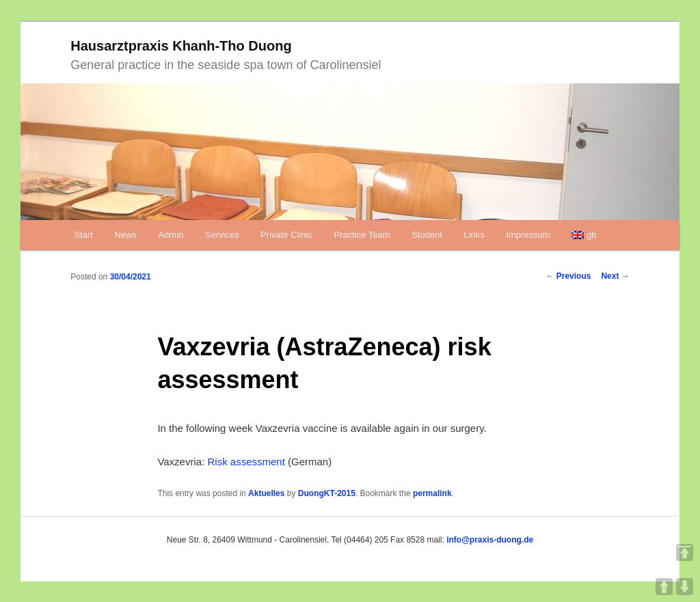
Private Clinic (286, 235)
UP (664, 587)
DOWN (685, 587)
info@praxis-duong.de (490, 540)
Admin (171, 235)
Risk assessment (246, 462)
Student (427, 235)
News (125, 235)
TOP (685, 552)
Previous (568, 276)
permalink (432, 493)
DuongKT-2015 (327, 493)
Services (222, 235)
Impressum (528, 235)
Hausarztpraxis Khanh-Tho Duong (181, 46)
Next (615, 276)
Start (83, 235)
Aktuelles (266, 493)
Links (474, 235)
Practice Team (362, 235)
